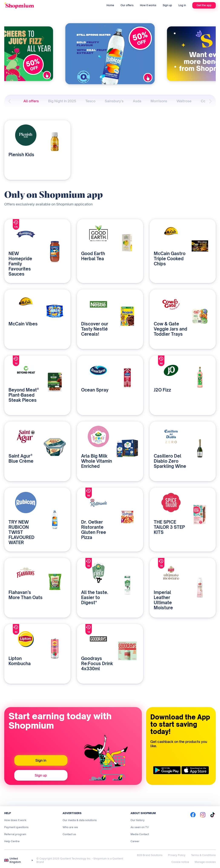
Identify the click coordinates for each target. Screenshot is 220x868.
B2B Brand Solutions (150, 855)
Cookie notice (180, 862)
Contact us (69, 834)
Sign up (167, 5)
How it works (148, 5)
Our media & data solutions (80, 820)
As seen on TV (140, 827)
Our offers (127, 5)
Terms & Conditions (203, 855)
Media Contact (140, 834)
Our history (138, 820)
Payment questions (16, 827)
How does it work (15, 820)
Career (135, 841)
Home (110, 5)
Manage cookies (205, 862)
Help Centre (12, 841)
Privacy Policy (177, 855)
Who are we (70, 827)
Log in (182, 5)
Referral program (15, 834)
